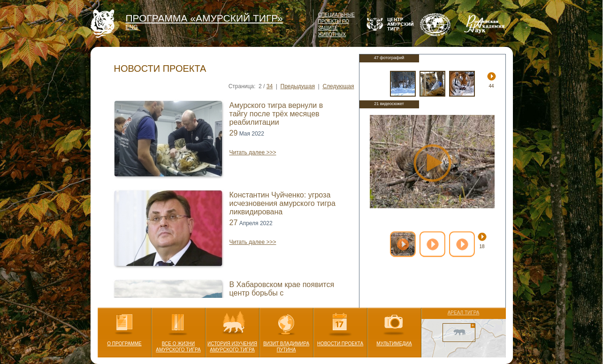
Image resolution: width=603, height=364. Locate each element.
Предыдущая (298, 86)
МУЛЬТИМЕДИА (394, 327)
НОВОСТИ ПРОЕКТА (340, 327)
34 (270, 86)
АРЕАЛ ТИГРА (464, 313)
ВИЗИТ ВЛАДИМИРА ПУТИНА (286, 330)
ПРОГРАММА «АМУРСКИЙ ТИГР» (204, 18)
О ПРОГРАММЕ (125, 327)
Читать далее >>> (253, 152)
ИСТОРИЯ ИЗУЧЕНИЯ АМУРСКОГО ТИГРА (232, 330)
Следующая (338, 86)
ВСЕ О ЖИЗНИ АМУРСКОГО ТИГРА (178, 330)
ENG (132, 27)
